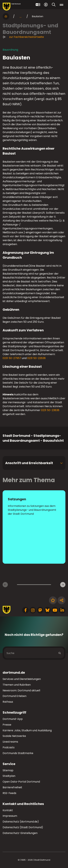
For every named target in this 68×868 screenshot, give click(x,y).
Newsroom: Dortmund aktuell (21, 690)
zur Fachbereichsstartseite (23, 37)
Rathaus (8, 702)
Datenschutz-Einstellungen (20, 833)
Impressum (10, 816)
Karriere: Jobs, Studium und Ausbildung (27, 730)
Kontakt (8, 810)
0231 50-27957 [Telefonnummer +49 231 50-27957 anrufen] (12, 358)
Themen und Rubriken (17, 685)
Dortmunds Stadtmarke (18, 753)
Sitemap (8, 770)
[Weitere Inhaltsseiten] (63, 585)
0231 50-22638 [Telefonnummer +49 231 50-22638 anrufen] (36, 358)
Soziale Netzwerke (14, 736)
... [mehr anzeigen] (21, 16)
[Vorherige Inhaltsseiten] (5, 585)
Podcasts (9, 747)
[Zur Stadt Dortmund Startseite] (12, 7)
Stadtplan (9, 776)
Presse (7, 725)
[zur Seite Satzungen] (34, 527)
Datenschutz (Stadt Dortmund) (23, 827)
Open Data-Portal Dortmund (21, 782)
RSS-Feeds (9, 793)
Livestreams (10, 742)
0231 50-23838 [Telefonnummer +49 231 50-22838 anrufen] (50, 410)
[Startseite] (6, 16)
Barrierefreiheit (12, 787)
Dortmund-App (13, 719)
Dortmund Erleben (15, 696)
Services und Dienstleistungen (22, 679)
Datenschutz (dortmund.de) (21, 822)
